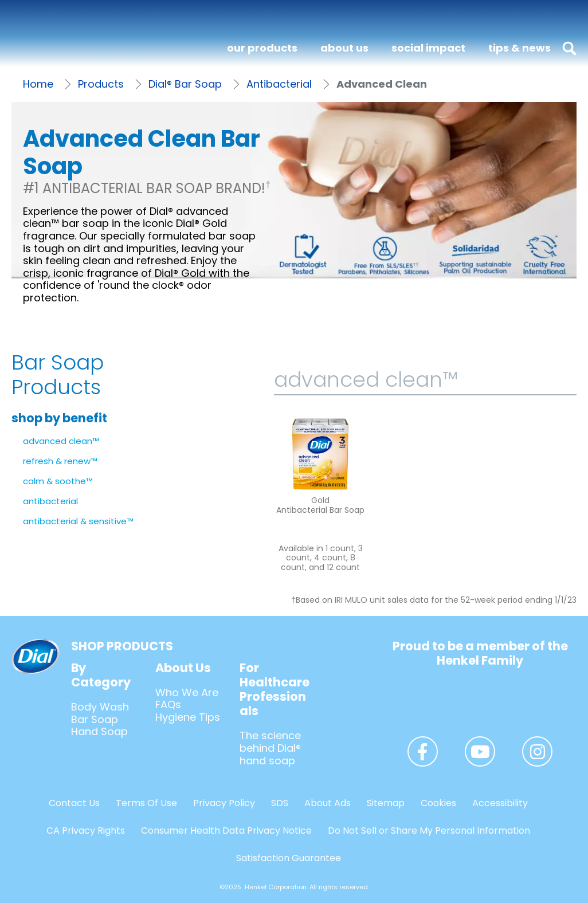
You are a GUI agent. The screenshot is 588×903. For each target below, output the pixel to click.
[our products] (262, 48)
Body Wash (100, 707)
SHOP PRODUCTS (122, 646)
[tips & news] (520, 48)
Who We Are (187, 692)
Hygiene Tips (188, 717)
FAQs (168, 704)
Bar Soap (95, 719)
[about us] (344, 48)
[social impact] (428, 48)
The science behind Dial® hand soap (270, 748)
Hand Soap (99, 731)
